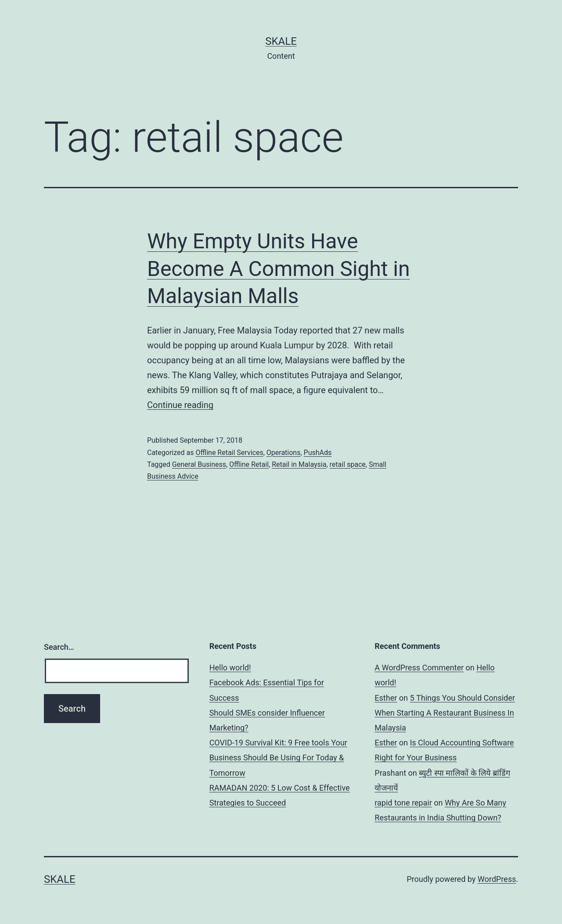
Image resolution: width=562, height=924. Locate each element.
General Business (199, 464)
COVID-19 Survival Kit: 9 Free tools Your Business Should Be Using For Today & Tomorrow (278, 757)
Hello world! (230, 668)
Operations (284, 453)
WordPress (497, 879)
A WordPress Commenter (419, 668)
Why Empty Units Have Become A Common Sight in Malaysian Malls (278, 269)
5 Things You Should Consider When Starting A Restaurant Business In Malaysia (445, 713)
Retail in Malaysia (299, 464)
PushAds (318, 453)
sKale (281, 41)
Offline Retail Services (229, 453)
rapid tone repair (403, 803)
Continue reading (180, 405)
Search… (59, 647)
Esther (386, 698)
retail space (348, 464)
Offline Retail (249, 464)
